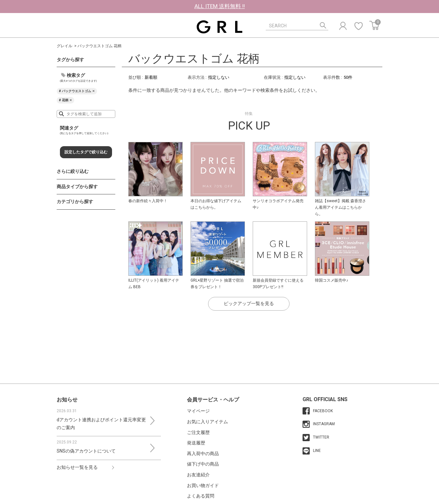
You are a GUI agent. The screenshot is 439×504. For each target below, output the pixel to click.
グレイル (64, 46)
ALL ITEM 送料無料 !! (220, 6)
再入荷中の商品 (203, 454)
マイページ (198, 411)
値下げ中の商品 (203, 464)
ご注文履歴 (198, 432)
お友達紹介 (198, 475)
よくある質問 (201, 496)
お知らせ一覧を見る (77, 467)
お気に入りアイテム (207, 422)
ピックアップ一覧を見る (249, 303)
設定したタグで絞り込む (86, 152)
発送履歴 (196, 443)
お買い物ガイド (203, 485)
